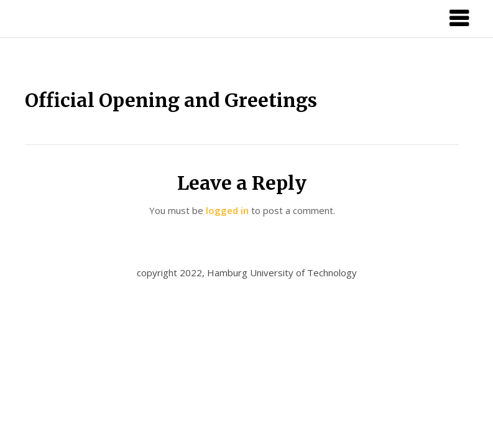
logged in (227, 210)
